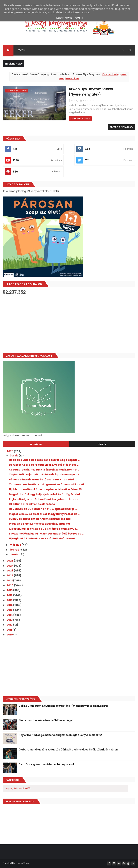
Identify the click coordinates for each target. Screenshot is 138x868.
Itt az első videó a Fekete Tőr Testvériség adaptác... (44, 460)
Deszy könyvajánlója (18, 789)
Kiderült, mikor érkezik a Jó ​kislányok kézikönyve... (44, 529)
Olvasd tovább (71, 115)
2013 (10, 620)
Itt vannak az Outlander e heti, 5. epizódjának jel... (43, 509)
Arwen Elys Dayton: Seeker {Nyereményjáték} (82, 92)
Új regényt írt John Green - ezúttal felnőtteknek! (43, 538)
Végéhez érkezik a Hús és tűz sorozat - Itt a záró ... (43, 480)
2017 (10, 600)
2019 (10, 590)
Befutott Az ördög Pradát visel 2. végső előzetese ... (44, 465)
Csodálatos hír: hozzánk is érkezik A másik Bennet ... (45, 470)
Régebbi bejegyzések (121, 127)
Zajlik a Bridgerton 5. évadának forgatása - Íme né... (45, 499)
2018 (10, 595)
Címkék (102, 444)
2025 (10, 561)
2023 (10, 571)
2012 (10, 625)
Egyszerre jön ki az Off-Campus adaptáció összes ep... (46, 534)
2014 (10, 615)
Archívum (36, 444)
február (15, 550)
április (14, 456)
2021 (10, 580)
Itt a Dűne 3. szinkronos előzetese (32, 504)
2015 (10, 610)
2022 (10, 575)
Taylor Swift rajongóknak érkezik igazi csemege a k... (45, 474)
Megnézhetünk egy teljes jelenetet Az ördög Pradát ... (46, 494)
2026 (10, 451)
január (15, 555)
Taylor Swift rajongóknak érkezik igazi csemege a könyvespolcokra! (60, 735)
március (16, 545)
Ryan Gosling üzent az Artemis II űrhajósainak (40, 519)
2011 (10, 630)
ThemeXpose (23, 863)
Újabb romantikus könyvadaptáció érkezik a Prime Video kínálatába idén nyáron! (69, 750)
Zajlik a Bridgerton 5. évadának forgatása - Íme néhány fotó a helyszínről (63, 706)
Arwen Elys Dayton (17, 91)
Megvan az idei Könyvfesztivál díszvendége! (40, 524)
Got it (79, 18)
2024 (10, 566)
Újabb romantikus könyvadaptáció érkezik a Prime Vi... (46, 489)
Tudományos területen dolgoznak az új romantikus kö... (48, 484)
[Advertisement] (69, 324)
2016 (10, 605)
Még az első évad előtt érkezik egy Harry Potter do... (44, 514)
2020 (10, 585)
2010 (10, 635)
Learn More (64, 18)
